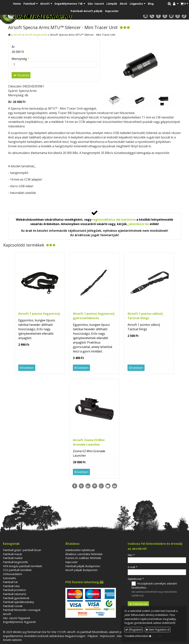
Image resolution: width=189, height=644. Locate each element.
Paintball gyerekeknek (16, 598)
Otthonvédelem (13, 574)
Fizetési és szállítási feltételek (83, 558)
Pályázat (93, 636)
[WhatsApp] (101, 486)
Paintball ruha (11, 586)
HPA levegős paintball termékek (22, 566)
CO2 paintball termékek (17, 570)
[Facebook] (158, 16)
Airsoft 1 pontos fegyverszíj (39, 314)
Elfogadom (134, 629)
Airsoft (7, 614)
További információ (136, 636)
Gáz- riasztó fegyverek (17, 618)
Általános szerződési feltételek (84, 554)
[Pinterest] (94, 486)
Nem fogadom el (158, 629)
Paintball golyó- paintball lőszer (22, 550)
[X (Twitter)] (165, 16)
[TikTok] (184, 16)
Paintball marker (13, 558)
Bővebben (27, 368)
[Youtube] (171, 16)
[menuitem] (17, 4)
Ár (13, 47)
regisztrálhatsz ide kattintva (114, 220)
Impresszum (107, 636)
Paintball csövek (13, 606)
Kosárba (21, 75)
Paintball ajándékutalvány (18, 602)
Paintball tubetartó (15, 594)
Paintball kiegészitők (15, 562)
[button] (184, 4)
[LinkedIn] (88, 486)
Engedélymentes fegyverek (19, 622)
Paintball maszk (12, 554)
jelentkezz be (139, 224)
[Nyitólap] (50, 16)
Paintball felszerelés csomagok (22, 610)
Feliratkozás (138, 604)
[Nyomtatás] (114, 486)
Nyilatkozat (136, 579)
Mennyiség (20, 59)
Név (131, 555)
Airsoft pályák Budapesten (81, 570)
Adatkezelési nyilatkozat (80, 550)
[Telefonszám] (152, 16)
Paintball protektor (14, 590)
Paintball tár (10, 582)
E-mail (133, 567)
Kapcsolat (71, 562)
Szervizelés (10, 578)
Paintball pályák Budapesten (83, 566)
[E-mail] (146, 16)
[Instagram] (178, 16)
